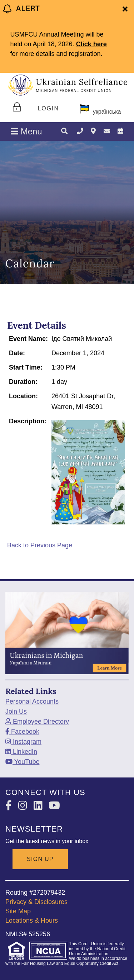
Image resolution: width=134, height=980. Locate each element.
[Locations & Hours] (93, 131)
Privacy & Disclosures (36, 902)
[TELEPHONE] (80, 131)
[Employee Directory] (37, 722)
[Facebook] (22, 732)
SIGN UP (40, 859)
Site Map (18, 911)
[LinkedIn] (21, 752)
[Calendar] (120, 131)
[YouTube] (22, 762)
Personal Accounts (32, 701)
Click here (91, 44)
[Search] (64, 132)
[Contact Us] (107, 131)
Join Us (16, 712)
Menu (26, 131)
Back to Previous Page (40, 545)
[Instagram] (23, 742)
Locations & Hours (32, 920)
